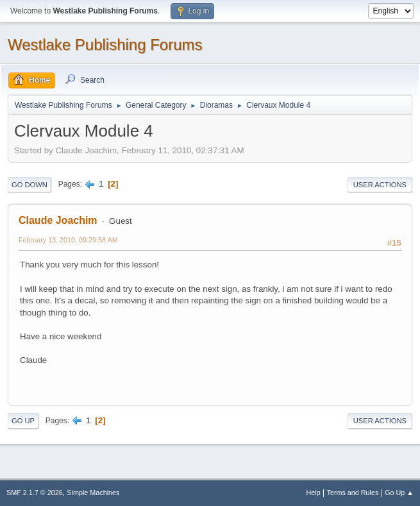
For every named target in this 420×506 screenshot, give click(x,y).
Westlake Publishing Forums (105, 45)
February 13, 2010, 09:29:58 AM (68, 240)
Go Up (23, 421)
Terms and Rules (353, 493)
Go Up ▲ (399, 493)
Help (314, 493)
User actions (380, 185)
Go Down (29, 185)
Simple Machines (93, 493)
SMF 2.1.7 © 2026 (35, 493)
